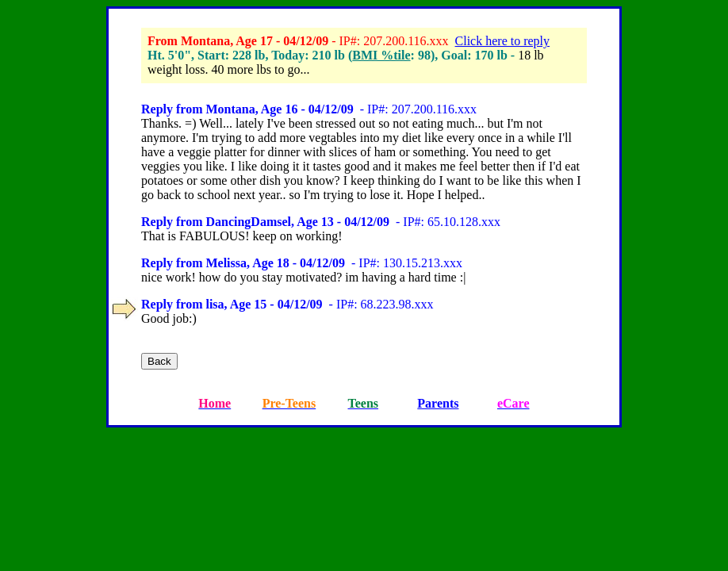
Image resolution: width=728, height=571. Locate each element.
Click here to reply (503, 41)
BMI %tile (381, 55)
